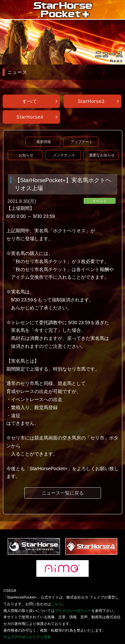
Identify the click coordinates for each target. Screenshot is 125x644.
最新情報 (44, 142)
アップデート (82, 142)
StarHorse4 (30, 117)
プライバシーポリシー (73, 611)
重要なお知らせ (102, 155)
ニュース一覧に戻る (63, 493)
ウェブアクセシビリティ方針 (27, 637)
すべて (30, 101)
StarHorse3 (91, 101)
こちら (56, 604)
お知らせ (26, 155)
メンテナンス (64, 155)
